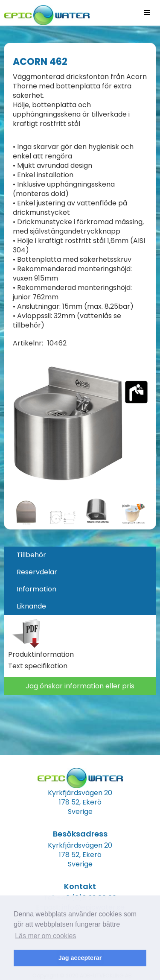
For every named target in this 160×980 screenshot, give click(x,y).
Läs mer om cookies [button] (45, 936)
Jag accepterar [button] (80, 958)
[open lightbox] (80, 423)
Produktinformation (41, 655)
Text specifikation (38, 666)
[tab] (80, 555)
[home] (45, 13)
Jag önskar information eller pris (80, 686)
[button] (147, 13)
